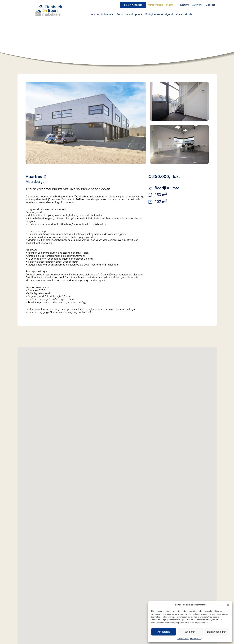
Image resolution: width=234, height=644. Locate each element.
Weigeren (190, 632)
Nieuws (184, 5)
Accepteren (164, 632)
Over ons (197, 5)
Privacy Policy (196, 639)
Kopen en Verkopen (129, 14)
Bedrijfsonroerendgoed (159, 14)
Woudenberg (155, 5)
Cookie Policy (183, 639)
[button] (228, 605)
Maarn (170, 5)
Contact (210, 5)
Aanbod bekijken (102, 14)
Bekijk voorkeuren (217, 632)
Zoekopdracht (184, 14)
